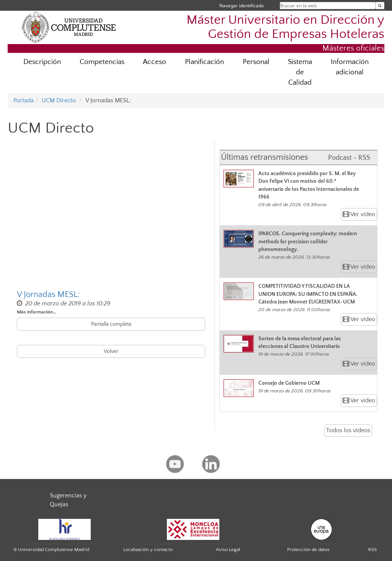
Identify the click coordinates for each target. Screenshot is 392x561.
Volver (111, 351)
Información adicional (350, 67)
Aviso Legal (228, 550)
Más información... (37, 312)
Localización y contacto (148, 550)
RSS (372, 550)
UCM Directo (59, 100)
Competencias (102, 62)
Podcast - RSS (349, 158)
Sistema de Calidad (300, 72)
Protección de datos (308, 550)
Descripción (42, 62)
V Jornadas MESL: (48, 294)
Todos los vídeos (348, 430)
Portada (24, 100)
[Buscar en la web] (380, 6)
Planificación (204, 62)
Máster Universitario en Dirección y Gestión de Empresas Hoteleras (285, 27)
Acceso (154, 62)
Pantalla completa (111, 324)
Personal (256, 62)
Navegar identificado (242, 6)
